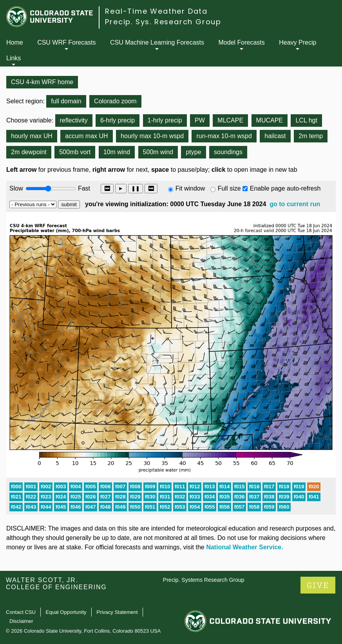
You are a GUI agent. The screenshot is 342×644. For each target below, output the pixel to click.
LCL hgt (306, 120)
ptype (193, 152)
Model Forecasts (242, 42)
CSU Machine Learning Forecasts (157, 42)
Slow (16, 188)
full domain (66, 101)
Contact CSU (21, 612)
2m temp (311, 136)
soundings (228, 152)
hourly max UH (32, 136)
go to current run (295, 204)
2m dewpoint (29, 152)
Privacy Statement (117, 612)
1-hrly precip (165, 120)
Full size (229, 188)
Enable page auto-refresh (285, 188)
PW (200, 120)
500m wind (158, 152)
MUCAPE (270, 120)
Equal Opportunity (66, 612)
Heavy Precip (298, 42)
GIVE (318, 586)
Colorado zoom (115, 101)
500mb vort (75, 152)
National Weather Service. (244, 547)
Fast (83, 188)
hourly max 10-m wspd (152, 136)
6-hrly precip (118, 120)
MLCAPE (230, 120)
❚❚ (136, 188)
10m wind (117, 152)
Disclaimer (21, 621)
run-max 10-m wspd (224, 136)
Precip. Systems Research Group (204, 580)
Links (14, 58)
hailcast (275, 136)
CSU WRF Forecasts (66, 42)
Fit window (190, 188)
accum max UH (86, 136)
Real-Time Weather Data (156, 11)
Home (15, 42)
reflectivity (74, 120)
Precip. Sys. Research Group (163, 22)
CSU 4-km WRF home (42, 82)
